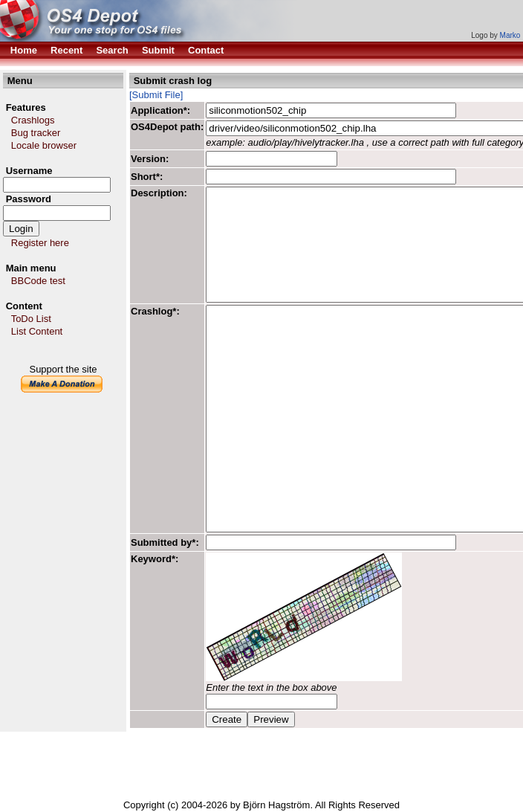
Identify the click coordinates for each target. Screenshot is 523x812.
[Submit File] (156, 95)
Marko (510, 35)
